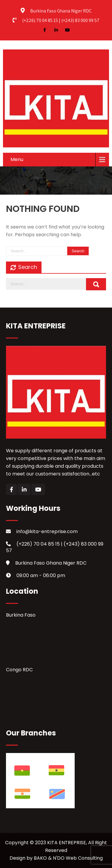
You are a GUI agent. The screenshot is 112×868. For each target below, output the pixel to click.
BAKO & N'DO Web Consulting (68, 858)
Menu (17, 159)
